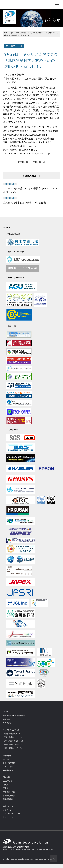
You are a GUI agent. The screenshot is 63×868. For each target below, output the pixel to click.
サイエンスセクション (11, 730)
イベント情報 (8, 767)
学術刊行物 (7, 756)
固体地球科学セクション (13, 745)
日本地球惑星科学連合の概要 (14, 716)
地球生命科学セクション (13, 748)
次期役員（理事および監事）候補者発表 (25, 203)
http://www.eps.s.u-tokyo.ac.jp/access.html (25, 135)
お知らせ (14, 33)
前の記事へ (24, 162)
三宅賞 (6, 788)
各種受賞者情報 (9, 796)
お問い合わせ (8, 806)
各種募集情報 (8, 770)
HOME (7, 33)
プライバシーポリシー (11, 813)
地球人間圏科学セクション (14, 741)
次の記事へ (39, 162)
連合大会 (6, 719)
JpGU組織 (7, 723)
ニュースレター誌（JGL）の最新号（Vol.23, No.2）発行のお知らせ (31, 190)
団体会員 (6, 777)
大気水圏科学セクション (13, 737)
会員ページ (7, 810)
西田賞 (6, 785)
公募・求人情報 (9, 763)
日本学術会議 (8, 799)
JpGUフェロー (8, 781)
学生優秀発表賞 (9, 792)
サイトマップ (8, 817)
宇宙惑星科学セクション (13, 734)
